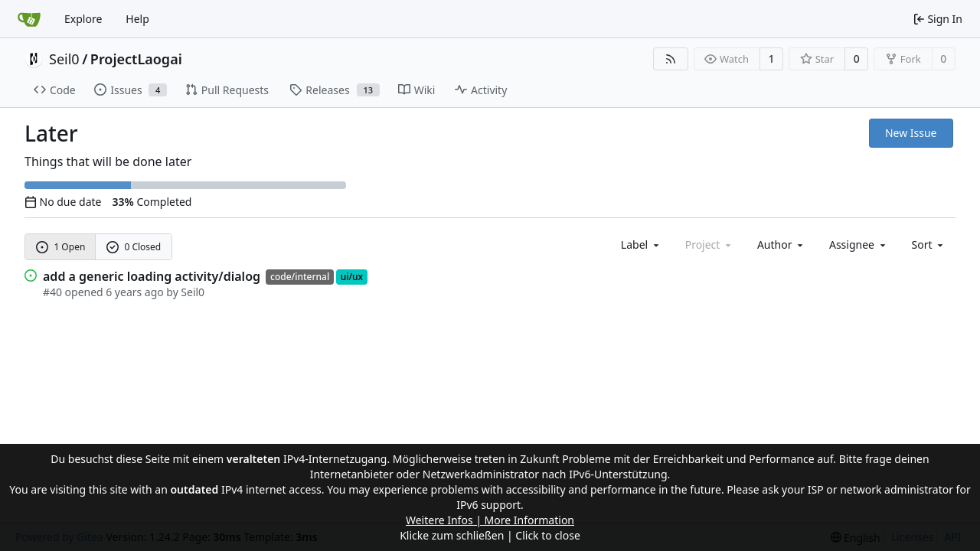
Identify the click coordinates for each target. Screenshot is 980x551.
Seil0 (64, 59)
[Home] (29, 19)
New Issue (911, 133)
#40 (52, 292)
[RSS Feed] (671, 59)
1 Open (61, 247)
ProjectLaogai (136, 59)
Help (137, 19)
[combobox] (641, 245)
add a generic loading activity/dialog (152, 276)
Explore (83, 19)
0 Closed (134, 247)
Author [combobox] (781, 245)
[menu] (929, 245)
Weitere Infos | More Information (490, 520)
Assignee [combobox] (859, 245)
